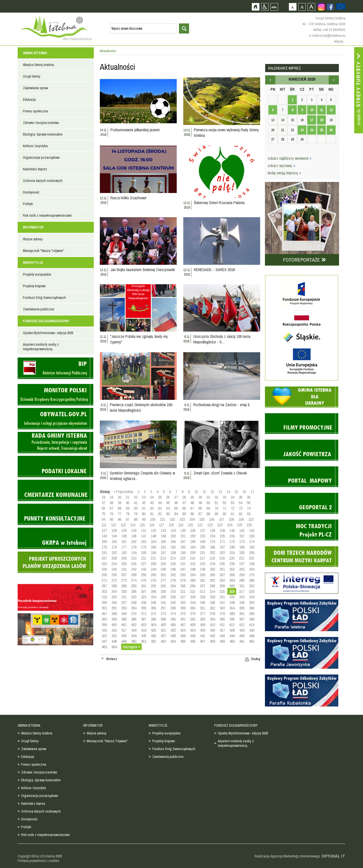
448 (114, 641)
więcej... (340, 41)
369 (124, 614)
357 (163, 608)
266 (212, 575)
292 (153, 586)
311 (183, 591)
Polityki (28, 204)
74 (249, 508)
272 (114, 580)
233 (203, 564)
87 (200, 514)
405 (163, 625)
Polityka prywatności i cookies (38, 861)
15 (236, 492)
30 (200, 497)
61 (144, 508)
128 (114, 530)
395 (222, 619)
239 (104, 569)
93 (249, 514)
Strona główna (255, 7)
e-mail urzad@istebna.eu (327, 35)
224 (114, 564)
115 (142, 525)
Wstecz (112, 659)
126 (249, 525)
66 (184, 508)
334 (252, 597)
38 (111, 503)
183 (183, 547)
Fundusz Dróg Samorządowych (44, 298)
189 (242, 547)
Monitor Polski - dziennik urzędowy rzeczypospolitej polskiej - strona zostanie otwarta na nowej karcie (55, 395)
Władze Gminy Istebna (38, 65)
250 (212, 569)
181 (163, 547)
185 (203, 547)
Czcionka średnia (302, 7)
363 (222, 608)
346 (212, 602)
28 (184, 497)
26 (168, 497)
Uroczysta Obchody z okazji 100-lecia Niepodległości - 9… (222, 339)
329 (203, 597)
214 (173, 558)
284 (232, 580)
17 (252, 492)
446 (252, 636)
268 (232, 575)
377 (203, 614)
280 (193, 580)
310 (173, 591)
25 (160, 497)
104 (192, 519)
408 (193, 625)
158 (252, 536)
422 (173, 630)
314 (212, 591)
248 (193, 569)
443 (222, 636)
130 (134, 530)
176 (114, 547)
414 (251, 625)
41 (136, 503)
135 (183, 530)
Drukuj (256, 659)
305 (124, 591)
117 (161, 525)
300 (232, 586)
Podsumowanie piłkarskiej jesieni (135, 130)
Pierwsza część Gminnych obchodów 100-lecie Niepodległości (142, 407)
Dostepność (31, 192)
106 (212, 519)
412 (232, 625)
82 (160, 514)
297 (203, 586)
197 (163, 553)
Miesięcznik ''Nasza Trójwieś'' (44, 251)
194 (134, 553)
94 (103, 519)
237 (242, 564)
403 (144, 625)
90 (224, 514)
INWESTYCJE (33, 263)
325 (163, 597)
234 (212, 564)
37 (103, 503)
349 (242, 602)
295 (183, 586)
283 (222, 580)
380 (232, 614)
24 (152, 497)
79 (136, 514)
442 (212, 636)
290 (134, 586)
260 (153, 575)
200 (193, 553)
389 (163, 619)
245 (163, 569)
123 (220, 525)
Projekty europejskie (37, 274)
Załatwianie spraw (35, 88)
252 (232, 569)
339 (144, 602)
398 (252, 619)
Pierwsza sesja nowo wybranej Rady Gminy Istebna (226, 133)
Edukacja (29, 100)
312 (192, 591)
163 (144, 541)
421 (163, 630)
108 (231, 519)
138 (212, 530)
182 (173, 547)
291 (144, 586)
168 (193, 541)
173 (242, 541)
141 (242, 530)
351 (104, 608)
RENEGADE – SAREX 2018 (214, 270)
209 (124, 558)
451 (144, 641)
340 (153, 602)
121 (200, 525)
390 (173, 619)
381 (242, 614)
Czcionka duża (311, 7)
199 (183, 553)
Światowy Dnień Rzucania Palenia (219, 203)
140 (232, 530)
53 (232, 503)
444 (232, 636)
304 (114, 591)
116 (152, 525)
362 (212, 608)
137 (203, 530)
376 (193, 614)
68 (200, 508)
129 (124, 530)
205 (242, 553)
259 (144, 575)
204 (232, 553)
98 (136, 519)
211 (143, 558)
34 (232, 497)
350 (252, 602)
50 (208, 503)
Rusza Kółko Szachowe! (128, 198)
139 (222, 530)
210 (134, 558)
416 (114, 630)
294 (173, 586)
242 (134, 569)
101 (162, 519)
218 (212, 558)
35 (240, 497)
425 (203, 630)
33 (224, 497)
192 (114, 553)
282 (212, 580)
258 (134, 575)
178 (134, 547)
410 (212, 625)
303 (104, 591)
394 (212, 619)
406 (173, 625)
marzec (270, 80)
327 (183, 597)
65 (176, 508)
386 (134, 619)
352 (114, 608)
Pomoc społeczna (35, 111)
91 (232, 514)
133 (163, 530)
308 (153, 591)
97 (128, 519)
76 (111, 514)
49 (200, 503)
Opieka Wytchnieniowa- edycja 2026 (48, 333)
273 (124, 580)
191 (104, 553)
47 (184, 503)
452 (153, 641)
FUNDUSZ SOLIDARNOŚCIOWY (46, 321)
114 (133, 525)
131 (144, 530)
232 (193, 564)
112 (113, 525)
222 (251, 558)
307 (144, 591)
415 (104, 630)
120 (190, 525)
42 (144, 503)
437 (163, 636)
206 (252, 553)
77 (119, 514)
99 (144, 519)
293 (163, 586)
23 (144, 497)
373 (163, 614)
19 (111, 497)
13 (220, 492)
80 (144, 514)
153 (203, 536)
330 (212, 597)
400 (114, 625)
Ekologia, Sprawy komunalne (43, 134)
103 (182, 519)
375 (183, 614)
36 (249, 497)
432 (114, 636)
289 (124, 586)
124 (230, 525)
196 (153, 553)
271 (104, 580)
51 (216, 503)
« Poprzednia (123, 492)
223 (104, 564)
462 (252, 641)
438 (173, 636)
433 (124, 636)
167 (183, 541)
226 (134, 564)
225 (124, 564)
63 (160, 508)
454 (173, 641)
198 (173, 553)
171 (222, 541)
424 (193, 630)
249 (203, 569)
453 (163, 641)
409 (203, 625)
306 (134, 591)
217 (202, 558)
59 (128, 508)
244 (153, 569)
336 (114, 602)
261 (163, 575)
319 (104, 597)
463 (104, 647)
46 (176, 503)
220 (232, 558)
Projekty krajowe (34, 286)
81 (152, 514)
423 (183, 630)
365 (242, 608)
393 (203, 619)
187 (222, 547)
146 (134, 536)
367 (104, 614)
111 (104, 525)
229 (163, 564)
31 (208, 497)
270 (252, 575)
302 (252, 586)
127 (104, 530)
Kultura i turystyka (35, 146)
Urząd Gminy (32, 76)
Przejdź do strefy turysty (359, 90)
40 (128, 503)
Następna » (131, 647)
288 (114, 586)
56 (103, 508)
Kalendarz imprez (35, 169)
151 (183, 536)
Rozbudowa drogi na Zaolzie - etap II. (222, 405)
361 (203, 608)
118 (171, 525)
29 (192, 497)
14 (228, 492)
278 (173, 580)
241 (124, 569)
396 (232, 619)
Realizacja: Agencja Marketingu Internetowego (287, 856)
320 (114, 597)
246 (173, 569)
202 (212, 553)
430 (252, 630)
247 (183, 569)
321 (124, 597)
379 (222, 614)
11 (204, 492)
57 (111, 508)
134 (173, 530)
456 (193, 641)
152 (193, 536)
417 (124, 630)
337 (124, 602)
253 (242, 569)
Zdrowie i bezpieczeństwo (41, 123)
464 (114, 647)
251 (222, 569)
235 (222, 564)
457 (203, 641)
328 (193, 597)
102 (172, 519)
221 (242, 558)
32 (216, 497)
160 (114, 541)
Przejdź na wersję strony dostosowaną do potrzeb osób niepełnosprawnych (265, 7)
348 (232, 602)
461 (242, 641)
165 (163, 541)
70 (216, 508)
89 (216, 514)
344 (193, 602)
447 (104, 641)
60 (136, 508)
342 (173, 602)
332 (232, 597)
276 (153, 580)
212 (153, 558)
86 (192, 514)
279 (183, 580)
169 (203, 541)
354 (134, 608)
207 (104, 558)
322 (134, 597)
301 (242, 586)
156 (232, 536)
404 (153, 625)
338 (134, 602)
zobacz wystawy (281, 166)
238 (252, 564)
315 (222, 591)
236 (232, 564)
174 (252, 541)
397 (242, 619)
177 (124, 547)
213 (163, 558)
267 (222, 575)
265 (203, 575)
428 (232, 630)
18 (103, 497)
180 (153, 547)
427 (222, 630)
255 (104, 575)
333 (242, 597)
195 (144, 553)
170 (212, 541)
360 (193, 608)
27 (176, 497)
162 (134, 541)
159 (104, 541)
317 (242, 591)
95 (111, 519)
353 (124, 608)
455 (183, 641)
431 (104, 636)
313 (202, 591)
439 (183, 636)
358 (173, 608)
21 (128, 497)
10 (196, 492)
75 (103, 514)
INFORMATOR (33, 227)
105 (202, 519)
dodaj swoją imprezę (284, 173)
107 (221, 519)
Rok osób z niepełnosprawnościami (47, 215)
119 (180, 525)
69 (208, 508)
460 (232, 641)
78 (128, 514)
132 (153, 530)
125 (239, 525)
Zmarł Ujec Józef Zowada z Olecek (220, 473)
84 (176, 514)
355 (144, 608)
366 (252, 608)
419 (144, 630)
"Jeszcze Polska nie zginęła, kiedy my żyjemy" (139, 339)
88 (208, 514)
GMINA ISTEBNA (35, 53)
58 (119, 508)
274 (134, 580)
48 (192, 503)
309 (163, 591)
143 (104, 536)
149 (163, 536)
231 (183, 564)
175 (104, 547)
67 (192, 508)
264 (193, 575)
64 (168, 508)
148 (153, 536)
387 (144, 619)
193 (124, 553)
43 (152, 503)
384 (114, 619)
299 (222, 586)
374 (173, 614)
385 (124, 619)
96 (119, 519)
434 (134, 636)
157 (242, 536)
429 (242, 630)
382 (252, 614)
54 (240, 503)
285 (242, 580)
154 (212, 536)
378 (212, 614)
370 (134, 614)
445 (242, 636)
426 (212, 630)
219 (222, 558)
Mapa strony (274, 7)
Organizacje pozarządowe (41, 157)
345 (203, 602)
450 (134, 641)
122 (210, 525)
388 (153, 619)
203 (222, 553)
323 (144, 597)
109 (241, 519)
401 (124, 625)
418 (134, 630)
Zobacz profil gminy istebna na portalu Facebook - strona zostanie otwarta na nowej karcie (330, 7)
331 (222, 597)
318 (251, 591)
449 (124, 641)
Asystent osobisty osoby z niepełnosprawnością (41, 347)
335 (104, 602)
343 (183, 602)
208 (114, 558)
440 (193, 636)
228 (153, 564)
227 (144, 564)
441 (203, 636)
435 (144, 636)
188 (232, 547)
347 (222, 602)
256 (114, 575)
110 (251, 519)
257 (124, 575)
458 (212, 641)
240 (114, 569)
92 (240, 514)
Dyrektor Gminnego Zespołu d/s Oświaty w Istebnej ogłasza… (142, 476)
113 (123, 525)
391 (183, 619)
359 (183, 608)
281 (203, 580)
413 (242, 625)
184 (193, 547)
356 (153, 608)
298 (212, 586)
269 (242, 575)
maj (334, 80)
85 (184, 514)
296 (193, 586)
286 (252, 580)
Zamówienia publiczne (39, 309)
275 (144, 580)
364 (232, 608)
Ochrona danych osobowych (43, 181)
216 (192, 558)
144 (114, 536)
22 (136, 497)
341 (163, 602)
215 (183, 558)
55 (249, 503)
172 (232, 541)
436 (153, 636)
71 (224, 508)
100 (153, 519)
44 (160, 503)
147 (144, 536)
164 (153, 541)
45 (168, 503)
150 (173, 536)
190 (252, 547)
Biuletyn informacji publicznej (55, 368)
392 (193, 619)
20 (119, 497)
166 (173, 541)
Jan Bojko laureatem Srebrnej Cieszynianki (143, 270)
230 (173, 564)
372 (153, 614)
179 (144, 547)
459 (222, 641)
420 (153, 630)
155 (222, 536)
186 (212, 547)
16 (244, 492)
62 (152, 508)
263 (183, 575)
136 (193, 530)
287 (104, 586)
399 (104, 625)
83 (168, 514)
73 (240, 508)
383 (104, 619)
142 (252, 530)
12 (212, 492)
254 (252, 569)
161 (124, 541)
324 (153, 597)
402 (134, 625)
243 (144, 569)
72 (232, 508)
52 (224, 503)
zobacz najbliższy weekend (290, 158)
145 (124, 536)
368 (114, 614)
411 (222, 625)
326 (173, 597)
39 (119, 503)
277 (163, 580)
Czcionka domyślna (293, 7)
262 (173, 575)
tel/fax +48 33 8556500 (329, 30)
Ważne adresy (33, 239)
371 (144, 614)
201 (203, 553)
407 (183, 625)
